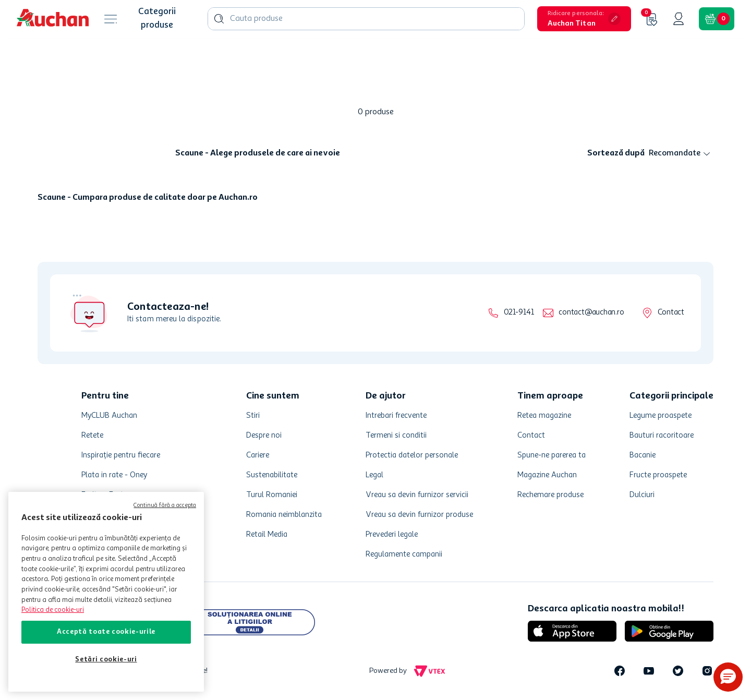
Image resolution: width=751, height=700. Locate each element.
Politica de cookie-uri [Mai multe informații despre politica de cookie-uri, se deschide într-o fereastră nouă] (53, 610)
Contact (671, 313)
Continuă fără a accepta (165, 506)
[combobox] (366, 19)
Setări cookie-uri (106, 660)
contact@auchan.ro (591, 313)
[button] (584, 19)
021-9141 (519, 313)
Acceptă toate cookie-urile (106, 632)
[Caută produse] (219, 19)
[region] (106, 592)
